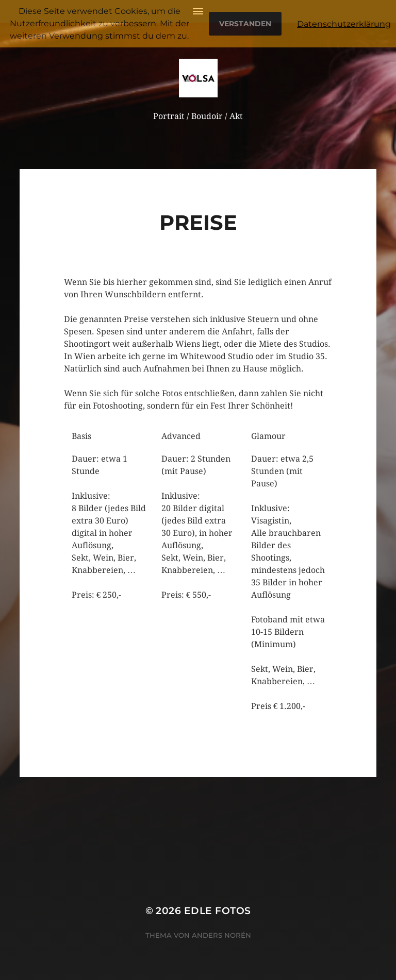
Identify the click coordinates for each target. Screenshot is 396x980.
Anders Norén (221, 935)
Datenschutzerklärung (344, 24)
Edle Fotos (218, 911)
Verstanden (245, 24)
